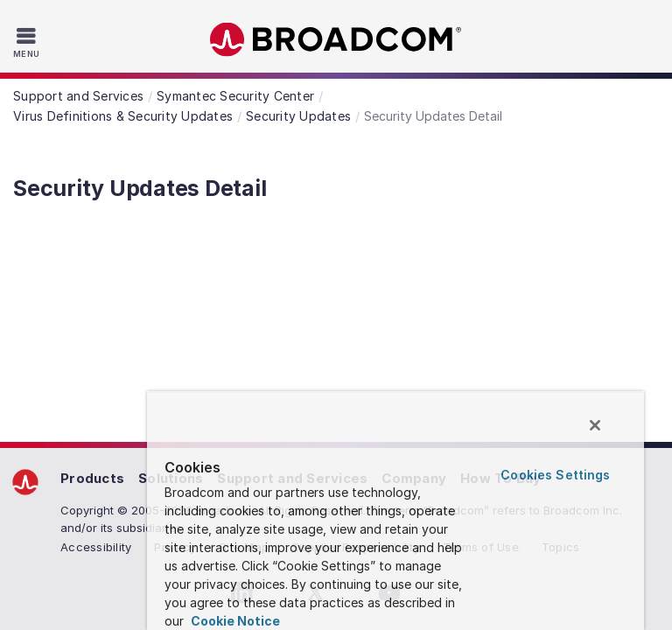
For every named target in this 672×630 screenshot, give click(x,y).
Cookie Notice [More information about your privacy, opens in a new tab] (234, 621)
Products (92, 478)
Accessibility (96, 547)
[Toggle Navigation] (28, 42)
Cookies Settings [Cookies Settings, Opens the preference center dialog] (555, 475)
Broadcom (336, 40)
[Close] (595, 425)
